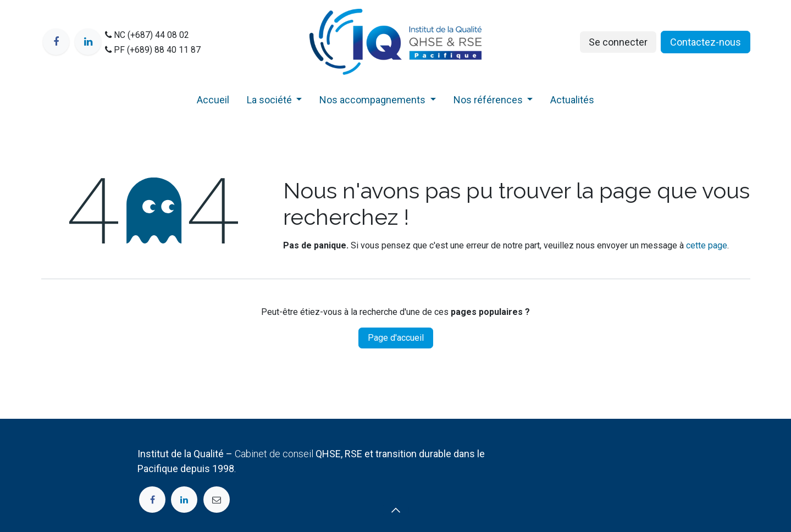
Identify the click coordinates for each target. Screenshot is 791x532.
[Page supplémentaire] (217, 500)
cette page (707, 245)
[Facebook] (56, 42)
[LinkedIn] (88, 42)
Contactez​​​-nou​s (706, 42)
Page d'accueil (396, 338)
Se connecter (618, 42)
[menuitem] (213, 102)
